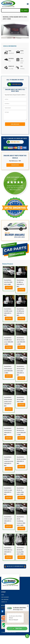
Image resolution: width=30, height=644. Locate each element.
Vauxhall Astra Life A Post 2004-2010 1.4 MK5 (8, 282)
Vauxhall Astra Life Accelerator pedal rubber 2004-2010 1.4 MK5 (21, 371)
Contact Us (4, 602)
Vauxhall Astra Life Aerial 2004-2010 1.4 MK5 (21, 400)
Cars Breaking (5, 600)
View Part (9, 288)
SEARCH (26, 10)
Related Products (8, 264)
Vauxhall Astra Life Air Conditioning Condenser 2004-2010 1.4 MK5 (21, 521)
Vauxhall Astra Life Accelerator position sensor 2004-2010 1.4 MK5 (8, 402)
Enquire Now (15, 165)
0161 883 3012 (17, 84)
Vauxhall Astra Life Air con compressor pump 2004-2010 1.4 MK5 (9, 461)
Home (3, 595)
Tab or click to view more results (15, 566)
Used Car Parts (5, 597)
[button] (15, 568)
